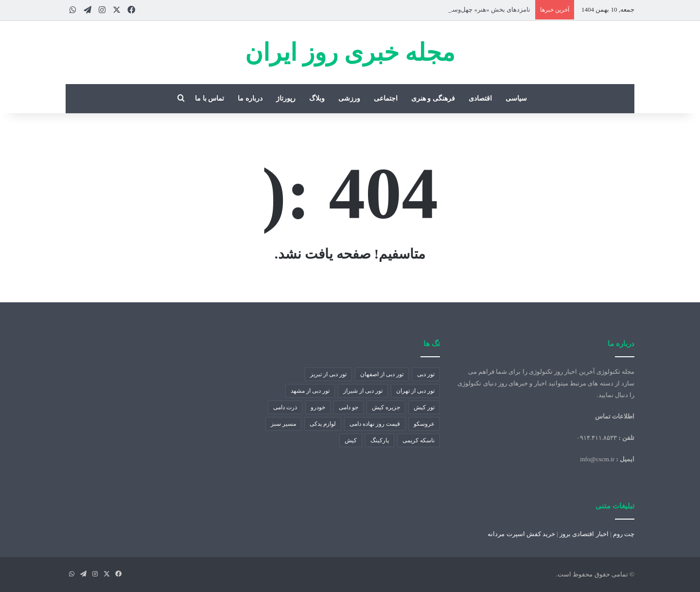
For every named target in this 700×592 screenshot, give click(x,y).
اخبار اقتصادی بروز (584, 534)
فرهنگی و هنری (433, 98)
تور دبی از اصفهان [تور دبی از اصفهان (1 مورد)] (382, 374)
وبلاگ (317, 98)
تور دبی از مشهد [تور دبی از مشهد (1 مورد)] (310, 391)
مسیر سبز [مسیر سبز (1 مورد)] (283, 424)
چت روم (624, 534)
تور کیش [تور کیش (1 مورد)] (424, 407)
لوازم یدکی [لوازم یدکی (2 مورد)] (323, 424)
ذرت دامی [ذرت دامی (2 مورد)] (285, 407)
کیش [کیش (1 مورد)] (351, 440)
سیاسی (516, 98)
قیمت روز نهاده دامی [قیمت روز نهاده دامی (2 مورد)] (375, 424)
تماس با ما (210, 98)
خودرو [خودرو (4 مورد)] (318, 407)
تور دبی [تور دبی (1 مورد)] (426, 374)
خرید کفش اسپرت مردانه (521, 534)
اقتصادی (480, 98)
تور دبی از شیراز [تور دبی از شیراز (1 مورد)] (363, 391)
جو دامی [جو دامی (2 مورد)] (349, 407)
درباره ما (250, 98)
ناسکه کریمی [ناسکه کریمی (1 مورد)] (419, 440)
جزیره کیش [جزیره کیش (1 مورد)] (386, 407)
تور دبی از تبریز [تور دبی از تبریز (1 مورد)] (328, 374)
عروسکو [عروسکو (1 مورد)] (424, 424)
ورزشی (349, 98)
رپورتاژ (286, 98)
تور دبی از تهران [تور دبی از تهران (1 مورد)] (415, 391)
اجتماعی (386, 98)
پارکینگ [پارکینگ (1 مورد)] (380, 440)
